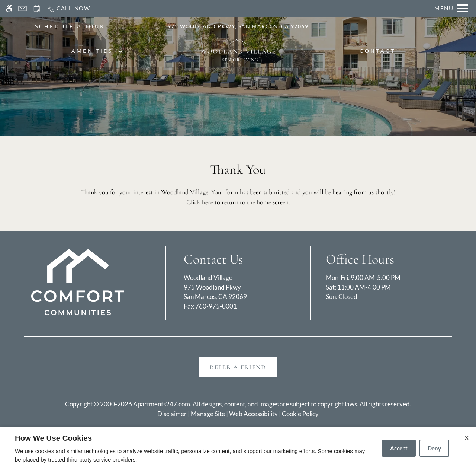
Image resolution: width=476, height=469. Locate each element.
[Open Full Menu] (451, 8)
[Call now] (69, 8)
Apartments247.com (162, 404)
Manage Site (208, 414)
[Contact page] (22, 8)
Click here (200, 202)
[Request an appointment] (37, 8)
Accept (399, 448)
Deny (434, 448)
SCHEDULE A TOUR (70, 26)
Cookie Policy (300, 414)
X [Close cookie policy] (467, 438)
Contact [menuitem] (378, 51)
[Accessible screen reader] (9, 8)
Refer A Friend (238, 367)
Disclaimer (172, 414)
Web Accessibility (253, 414)
